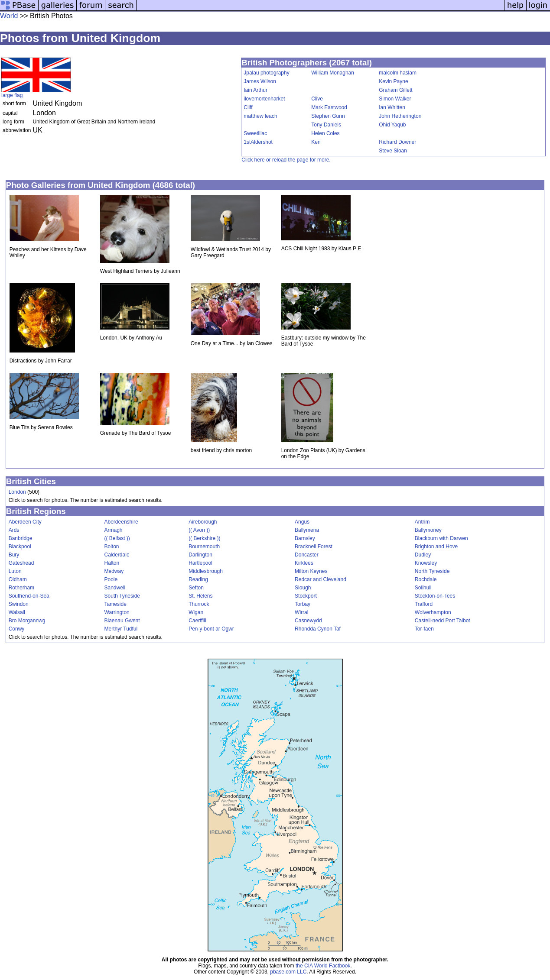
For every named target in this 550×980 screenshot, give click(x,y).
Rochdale (426, 579)
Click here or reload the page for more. (286, 160)
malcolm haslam (398, 73)
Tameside (116, 604)
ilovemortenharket (264, 99)
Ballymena (307, 530)
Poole (111, 579)
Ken (316, 142)
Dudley (423, 555)
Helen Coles (325, 133)
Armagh (114, 530)
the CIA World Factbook (323, 966)
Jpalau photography (266, 73)
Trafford (424, 604)
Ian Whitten (392, 107)
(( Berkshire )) (204, 538)
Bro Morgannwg (27, 621)
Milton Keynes (311, 571)
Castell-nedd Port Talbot (443, 621)
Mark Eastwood (329, 107)
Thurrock (199, 604)
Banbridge (21, 538)
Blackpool (20, 547)
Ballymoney (428, 530)
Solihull (423, 588)
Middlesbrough (206, 571)
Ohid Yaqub (392, 125)
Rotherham (21, 588)
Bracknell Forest (314, 547)
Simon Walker (395, 99)
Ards (14, 530)
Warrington (117, 612)
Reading (198, 579)
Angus (302, 522)
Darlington (200, 555)
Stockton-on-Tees (435, 596)
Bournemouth (204, 547)
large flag (12, 95)
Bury (14, 555)
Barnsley (305, 538)
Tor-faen (424, 629)
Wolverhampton (433, 612)
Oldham (18, 579)
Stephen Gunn (328, 116)
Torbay (303, 604)
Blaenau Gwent (122, 621)
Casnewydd (308, 621)
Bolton (112, 547)
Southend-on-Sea (29, 596)
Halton (112, 563)
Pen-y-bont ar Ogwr (211, 629)
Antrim (422, 522)
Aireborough (203, 522)
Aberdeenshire (121, 522)
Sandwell (115, 588)
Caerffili (197, 621)
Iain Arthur (255, 90)
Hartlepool (200, 563)
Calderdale (117, 555)
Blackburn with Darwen (441, 538)
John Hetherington (400, 116)
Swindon (19, 604)
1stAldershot (258, 142)
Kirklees (304, 563)
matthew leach (260, 116)
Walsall (17, 612)
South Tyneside (122, 596)
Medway (114, 571)
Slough (303, 588)
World (9, 16)
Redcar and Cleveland (321, 579)
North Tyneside (432, 571)
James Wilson (260, 81)
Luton (15, 571)
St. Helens (200, 596)
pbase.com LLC (288, 972)
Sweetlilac (255, 133)
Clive (317, 99)
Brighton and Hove (436, 547)
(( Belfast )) (117, 538)
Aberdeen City (25, 522)
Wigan (196, 612)
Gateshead (21, 563)
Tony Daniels (326, 125)
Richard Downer (397, 142)
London (17, 492)
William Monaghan (333, 73)
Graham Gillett (395, 90)
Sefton (196, 588)
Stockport (306, 596)
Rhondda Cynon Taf (318, 629)
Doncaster (307, 555)
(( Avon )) (199, 530)
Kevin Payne (393, 81)
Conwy (17, 629)
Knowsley (426, 563)
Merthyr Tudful (121, 629)
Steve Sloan (393, 151)
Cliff (248, 107)
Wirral (301, 612)
